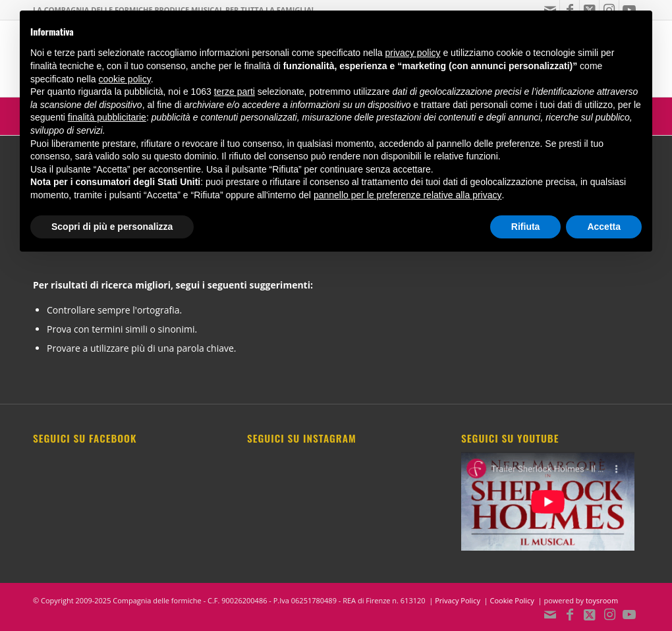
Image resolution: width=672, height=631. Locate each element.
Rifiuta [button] (526, 227)
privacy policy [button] (413, 53)
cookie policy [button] (125, 79)
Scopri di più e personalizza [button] (112, 227)
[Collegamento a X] (590, 615)
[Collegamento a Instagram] (609, 615)
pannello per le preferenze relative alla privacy (408, 195)
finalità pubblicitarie (107, 117)
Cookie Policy (512, 600)
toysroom (602, 600)
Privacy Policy (458, 600)
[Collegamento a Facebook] (570, 615)
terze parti (235, 92)
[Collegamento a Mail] (550, 615)
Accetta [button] (604, 227)
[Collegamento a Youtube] (629, 615)
